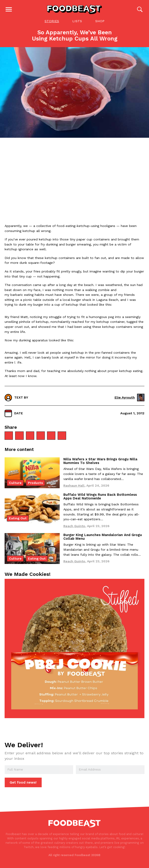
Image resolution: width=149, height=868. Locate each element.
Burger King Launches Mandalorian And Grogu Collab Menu (103, 537)
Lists (77, 22)
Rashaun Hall (74, 486)
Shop (100, 22)
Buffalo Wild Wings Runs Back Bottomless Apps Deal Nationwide (100, 497)
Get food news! (23, 783)
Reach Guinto (74, 526)
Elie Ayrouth (129, 398)
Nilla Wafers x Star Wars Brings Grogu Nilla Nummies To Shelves (100, 461)
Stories (52, 22)
